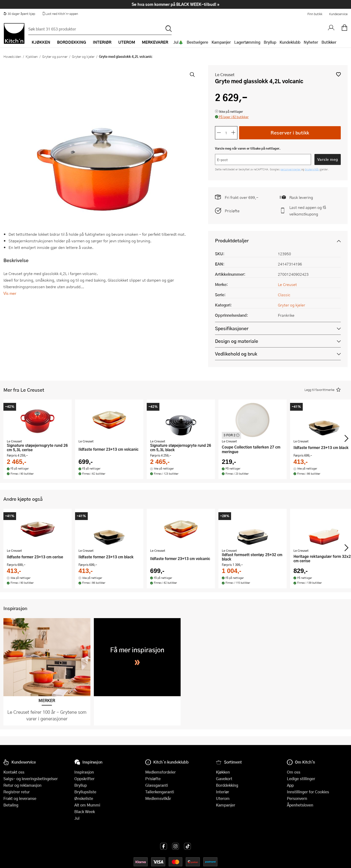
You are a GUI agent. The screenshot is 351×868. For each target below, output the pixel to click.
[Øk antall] (234, 133)
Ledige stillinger (301, 779)
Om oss (294, 772)
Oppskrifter (84, 779)
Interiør (223, 792)
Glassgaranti (157, 785)
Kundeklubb (290, 42)
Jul (77, 818)
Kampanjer (221, 42)
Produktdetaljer (232, 240)
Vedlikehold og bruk (236, 354)
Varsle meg (328, 159)
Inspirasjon (84, 772)
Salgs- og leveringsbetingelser (31, 779)
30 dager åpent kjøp (19, 14)
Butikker (329, 42)
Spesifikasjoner (232, 328)
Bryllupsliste (85, 792)
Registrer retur (17, 792)
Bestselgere (197, 42)
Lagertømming (247, 42)
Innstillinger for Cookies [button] (308, 792)
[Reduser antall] (219, 133)
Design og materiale (237, 341)
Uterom (223, 798)
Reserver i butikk (290, 133)
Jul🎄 (178, 42)
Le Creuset (225, 75)
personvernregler (291, 169)
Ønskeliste (84, 798)
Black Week (85, 812)
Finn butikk (315, 14)
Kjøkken (32, 56)
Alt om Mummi (87, 805)
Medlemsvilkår (158, 798)
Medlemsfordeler (161, 772)
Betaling (11, 805)
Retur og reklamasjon (22, 785)
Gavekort (224, 779)
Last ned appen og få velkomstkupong (308, 211)
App (290, 785)
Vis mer (10, 293)
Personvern (297, 798)
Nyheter (311, 42)
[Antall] (226, 133)
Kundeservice (338, 14)
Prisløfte (232, 211)
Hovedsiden (12, 56)
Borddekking (227, 785)
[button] (338, 74)
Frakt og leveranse (20, 798)
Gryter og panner (55, 56)
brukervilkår (312, 169)
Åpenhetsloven (300, 805)
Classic (284, 295)
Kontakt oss (14, 772)
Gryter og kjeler (83, 56)
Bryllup (270, 42)
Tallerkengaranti (160, 792)
